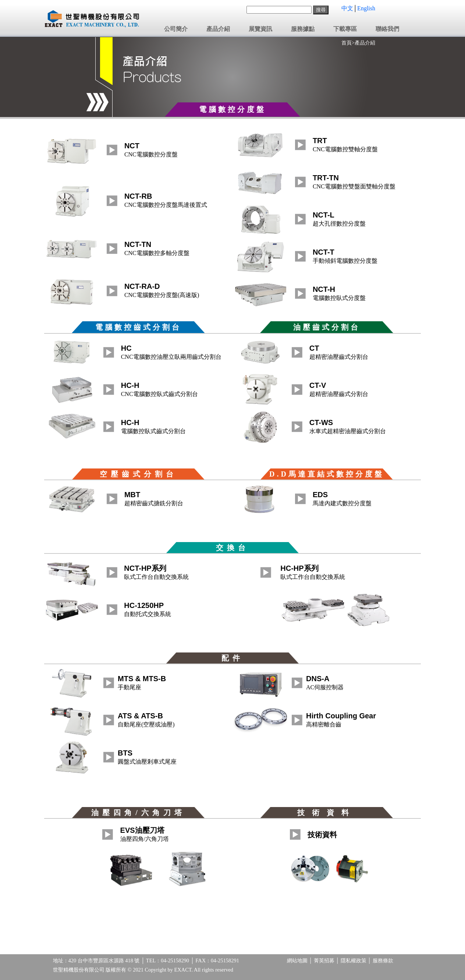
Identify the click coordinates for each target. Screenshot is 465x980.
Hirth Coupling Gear (341, 716)
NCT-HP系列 (145, 568)
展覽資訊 (260, 29)
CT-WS (321, 422)
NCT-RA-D (142, 286)
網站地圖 (297, 961)
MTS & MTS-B (142, 679)
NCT (132, 146)
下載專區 (345, 29)
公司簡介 (176, 29)
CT (314, 348)
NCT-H (324, 289)
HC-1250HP (144, 605)
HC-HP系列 (299, 568)
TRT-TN (326, 178)
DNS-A (318, 679)
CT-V (318, 385)
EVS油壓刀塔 (142, 830)
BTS (125, 753)
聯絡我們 (387, 29)
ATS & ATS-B (140, 716)
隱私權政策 (354, 961)
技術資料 (322, 835)
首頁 (347, 43)
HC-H (130, 385)
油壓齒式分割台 (327, 327)
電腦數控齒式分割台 (138, 327)
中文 (347, 8)
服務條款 (383, 961)
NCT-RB (138, 196)
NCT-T (324, 252)
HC (126, 348)
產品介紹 (218, 29)
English (366, 8)
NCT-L (324, 215)
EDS (320, 495)
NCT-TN (138, 244)
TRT (320, 141)
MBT (132, 495)
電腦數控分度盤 (232, 109)
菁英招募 (324, 961)
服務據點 (303, 29)
